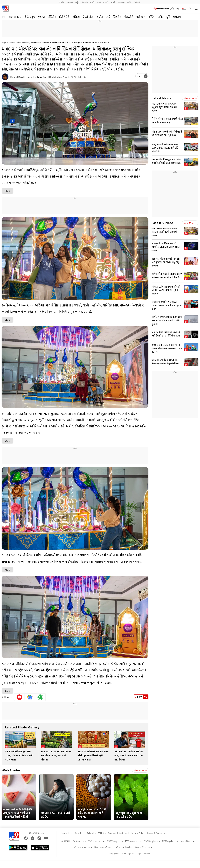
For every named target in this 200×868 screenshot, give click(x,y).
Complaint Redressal (118, 833)
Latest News (161, 98)
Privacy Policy (138, 833)
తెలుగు (85, 2)
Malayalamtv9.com (103, 847)
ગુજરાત (41, 17)
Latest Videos (162, 223)
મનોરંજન (141, 17)
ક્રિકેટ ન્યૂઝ (30, 17)
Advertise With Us (96, 833)
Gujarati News (8, 42)
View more (140, 770)
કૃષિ (168, 17)
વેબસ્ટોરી (129, 17)
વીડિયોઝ (52, 17)
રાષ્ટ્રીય (100, 17)
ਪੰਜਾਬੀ (106, 2)
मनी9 (129, 2)
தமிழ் (113, 2)
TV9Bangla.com (152, 841)
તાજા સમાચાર (15, 17)
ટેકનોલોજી (88, 17)
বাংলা (99, 2)
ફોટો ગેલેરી (64, 17)
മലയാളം (121, 2)
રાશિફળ (76, 17)
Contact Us (66, 833)
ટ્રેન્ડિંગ (151, 17)
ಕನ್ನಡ (77, 2)
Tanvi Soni (42, 77)
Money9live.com (144, 847)
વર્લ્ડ (108, 17)
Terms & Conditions (157, 833)
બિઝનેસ (117, 17)
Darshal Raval (17, 77)
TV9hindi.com (79, 841)
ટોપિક (160, 17)
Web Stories (11, 770)
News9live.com (187, 841)
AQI (178, 9)
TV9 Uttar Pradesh (124, 847)
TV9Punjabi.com (170, 841)
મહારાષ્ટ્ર (177, 17)
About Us (79, 833)
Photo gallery (24, 42)
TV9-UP (137, 2)
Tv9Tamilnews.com (82, 847)
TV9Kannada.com (134, 841)
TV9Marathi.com (97, 841)
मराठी (92, 2)
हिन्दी (62, 2)
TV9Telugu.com (115, 841)
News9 (70, 2)
